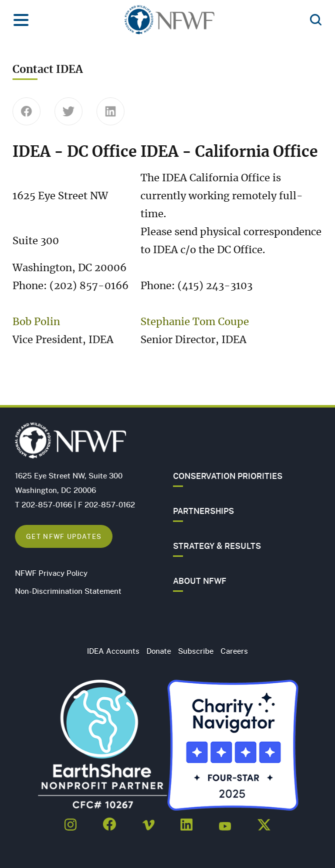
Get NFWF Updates (64, 536)
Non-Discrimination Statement (68, 591)
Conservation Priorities (228, 476)
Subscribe (196, 651)
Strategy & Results (217, 546)
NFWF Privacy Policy (51, 573)
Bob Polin (36, 322)
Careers (234, 651)
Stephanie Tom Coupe (195, 322)
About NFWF (200, 581)
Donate (159, 651)
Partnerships (203, 511)
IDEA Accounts (113, 651)
